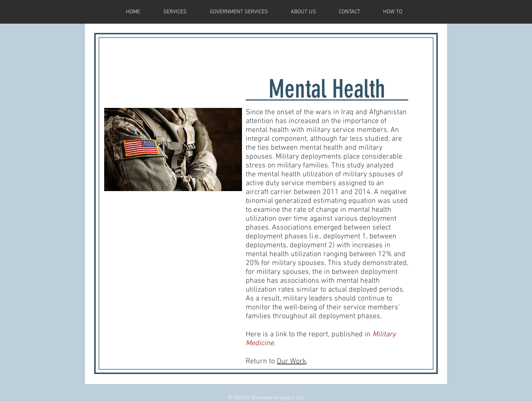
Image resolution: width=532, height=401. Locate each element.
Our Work (291, 361)
